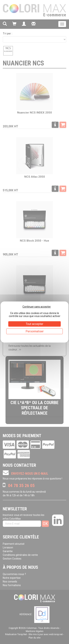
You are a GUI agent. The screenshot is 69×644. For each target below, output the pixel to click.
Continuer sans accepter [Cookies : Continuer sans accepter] (37, 307)
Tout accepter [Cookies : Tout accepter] (34, 324)
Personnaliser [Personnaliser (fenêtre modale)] (35, 331)
